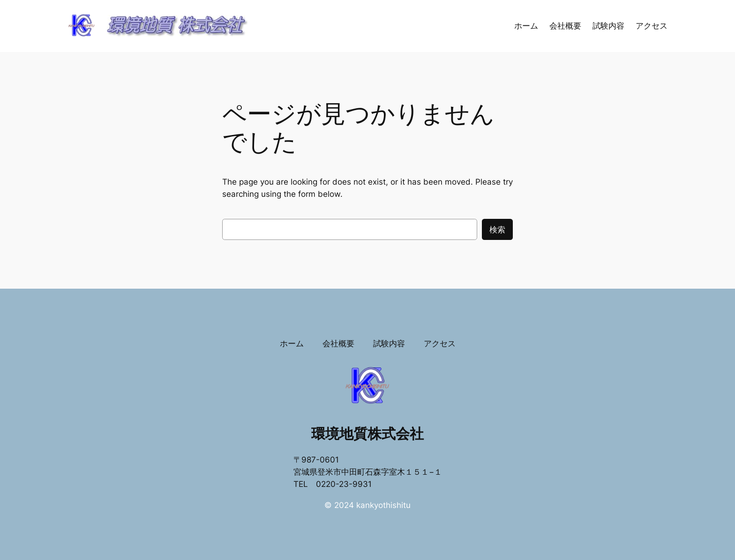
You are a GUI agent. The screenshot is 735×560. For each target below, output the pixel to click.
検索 (497, 230)
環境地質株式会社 (367, 433)
